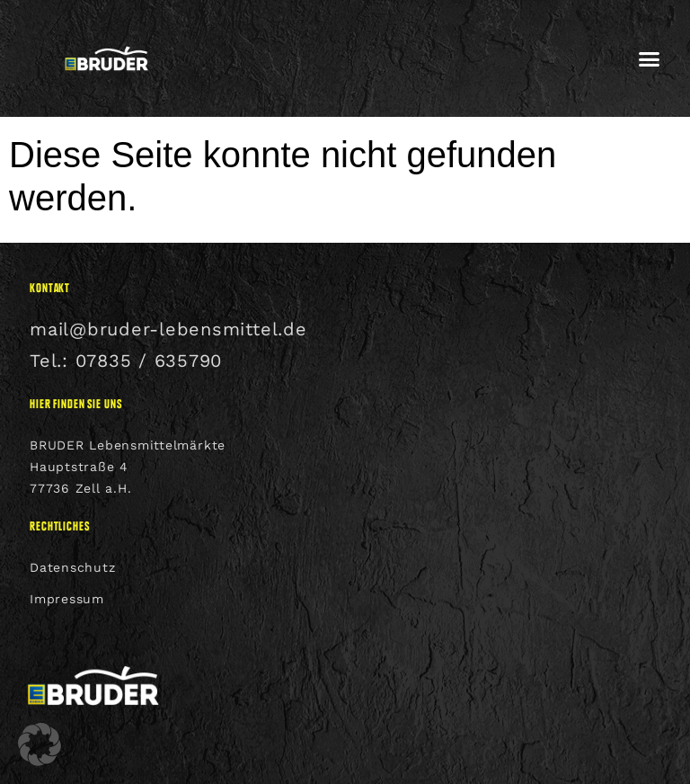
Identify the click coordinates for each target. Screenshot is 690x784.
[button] (650, 58)
